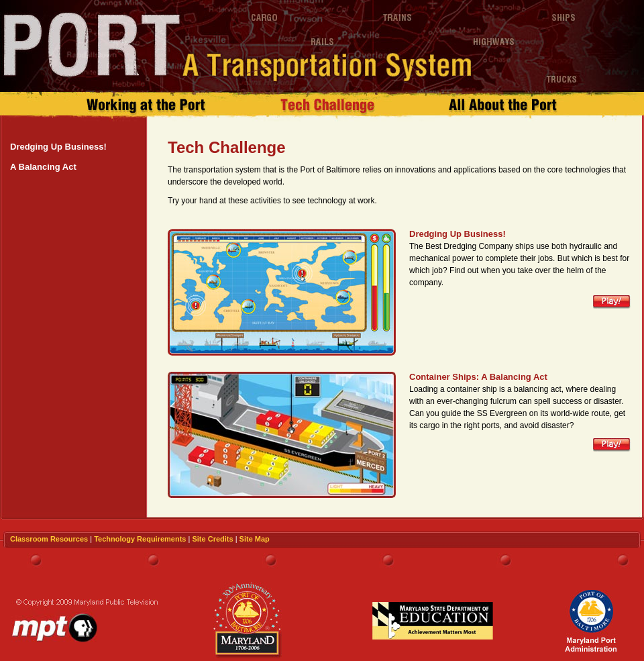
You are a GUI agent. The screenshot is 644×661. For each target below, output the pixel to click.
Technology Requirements (140, 539)
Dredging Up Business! (58, 147)
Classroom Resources (49, 539)
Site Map (255, 539)
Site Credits (212, 539)
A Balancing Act (43, 167)
